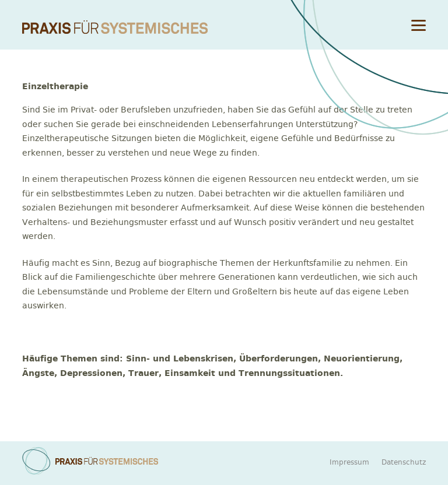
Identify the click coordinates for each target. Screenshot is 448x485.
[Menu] (419, 25)
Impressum (349, 462)
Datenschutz (404, 462)
